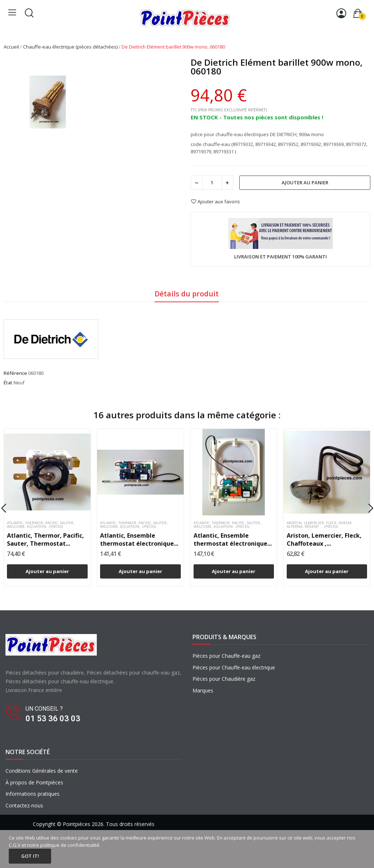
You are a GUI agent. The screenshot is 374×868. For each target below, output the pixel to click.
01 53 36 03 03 (53, 719)
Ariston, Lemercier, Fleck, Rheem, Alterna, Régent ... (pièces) (320, 525)
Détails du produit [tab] (187, 294)
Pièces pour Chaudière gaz (224, 679)
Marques (203, 690)
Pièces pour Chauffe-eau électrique (234, 667)
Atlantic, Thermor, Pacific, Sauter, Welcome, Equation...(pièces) (41, 525)
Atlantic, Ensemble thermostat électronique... (139, 539)
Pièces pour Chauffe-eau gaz (226, 656)
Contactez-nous (24, 805)
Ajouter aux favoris (215, 201)
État (8, 383)
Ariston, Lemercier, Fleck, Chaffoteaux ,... (324, 539)
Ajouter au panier (305, 183)
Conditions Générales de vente (42, 771)
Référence (15, 373)
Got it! (30, 856)
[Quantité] (212, 183)
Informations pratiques (33, 794)
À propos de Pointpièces (34, 782)
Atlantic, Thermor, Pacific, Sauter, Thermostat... (45, 539)
